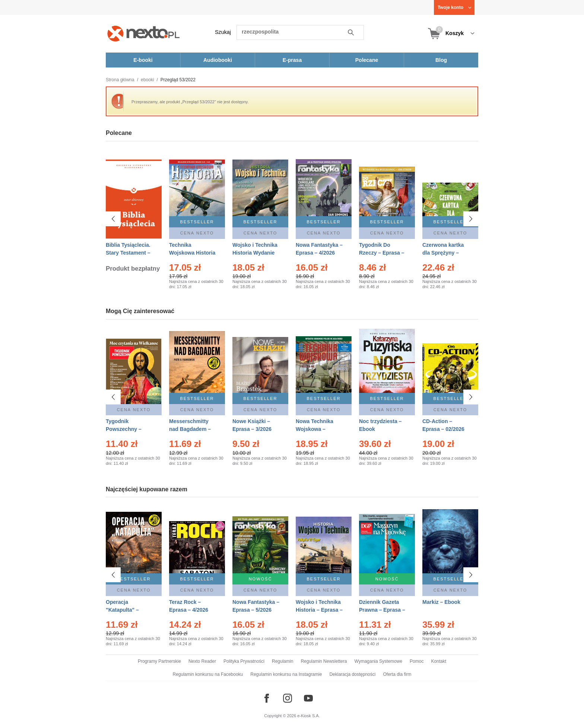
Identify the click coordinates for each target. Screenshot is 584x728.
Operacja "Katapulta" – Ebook (122, 610)
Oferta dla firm (397, 674)
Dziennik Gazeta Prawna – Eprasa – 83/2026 (382, 610)
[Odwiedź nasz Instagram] (288, 698)
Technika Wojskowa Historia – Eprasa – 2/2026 (192, 253)
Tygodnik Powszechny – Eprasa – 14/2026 (127, 429)
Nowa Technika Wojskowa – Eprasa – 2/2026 (315, 429)
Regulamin (283, 661)
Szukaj (223, 32)
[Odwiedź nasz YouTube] (308, 698)
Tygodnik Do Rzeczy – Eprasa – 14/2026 (382, 253)
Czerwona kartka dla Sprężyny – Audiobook (443, 253)
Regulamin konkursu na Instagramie (286, 674)
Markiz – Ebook (441, 602)
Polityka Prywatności (244, 661)
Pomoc (417, 661)
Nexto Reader (202, 661)
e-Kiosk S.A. (309, 716)
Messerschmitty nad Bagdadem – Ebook (190, 429)
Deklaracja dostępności (352, 674)
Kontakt (439, 661)
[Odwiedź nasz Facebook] (267, 698)
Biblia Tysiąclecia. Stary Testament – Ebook (128, 253)
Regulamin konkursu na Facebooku (208, 674)
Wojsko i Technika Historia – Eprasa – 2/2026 (319, 610)
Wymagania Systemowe (378, 661)
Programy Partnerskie (159, 661)
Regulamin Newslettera (324, 661)
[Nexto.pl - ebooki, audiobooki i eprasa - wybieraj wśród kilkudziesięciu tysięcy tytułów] (144, 33)
